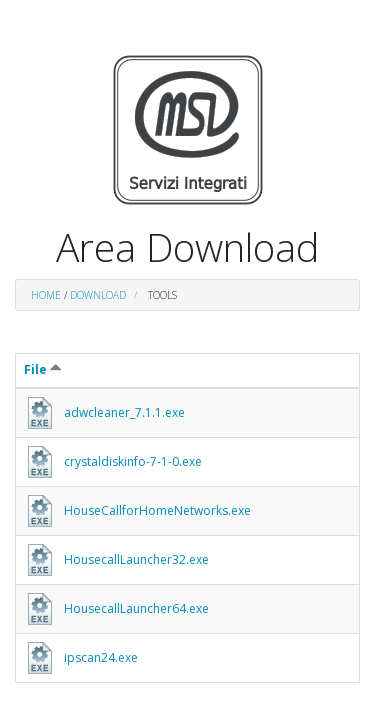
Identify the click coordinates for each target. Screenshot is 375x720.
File (43, 369)
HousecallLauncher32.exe (136, 559)
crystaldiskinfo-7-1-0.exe (133, 461)
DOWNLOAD (98, 295)
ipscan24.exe (101, 657)
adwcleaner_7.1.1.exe (124, 412)
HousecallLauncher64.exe (136, 608)
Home (46, 295)
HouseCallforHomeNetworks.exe (157, 510)
